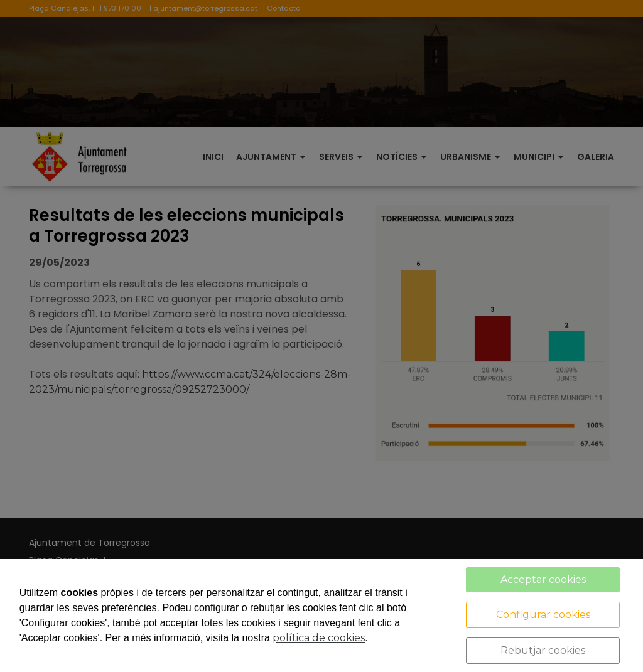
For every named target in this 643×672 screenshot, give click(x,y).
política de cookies (319, 638)
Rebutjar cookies (543, 650)
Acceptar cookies (543, 579)
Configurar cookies (543, 615)
